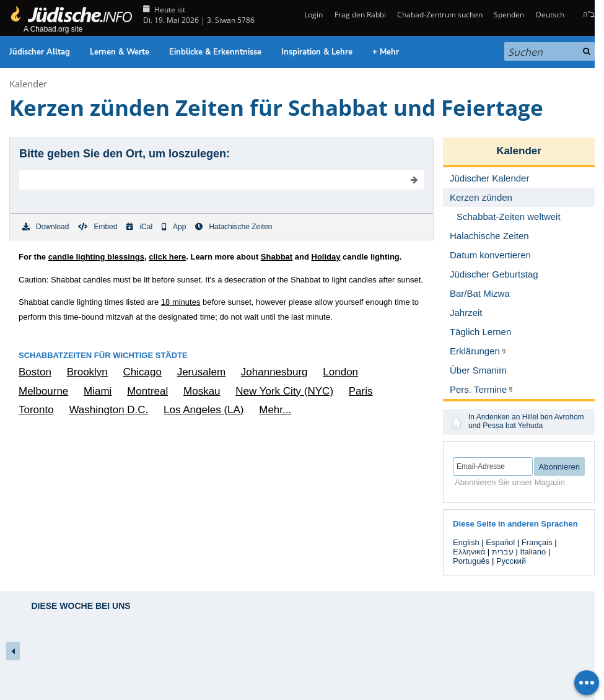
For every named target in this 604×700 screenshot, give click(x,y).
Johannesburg (274, 372)
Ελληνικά (469, 552)
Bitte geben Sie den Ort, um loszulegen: (125, 154)
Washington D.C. (108, 410)
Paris (361, 391)
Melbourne (43, 391)
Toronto (36, 410)
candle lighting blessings (96, 257)
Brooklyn (87, 372)
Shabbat (277, 257)
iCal (139, 227)
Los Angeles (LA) (204, 410)
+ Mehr (386, 52)
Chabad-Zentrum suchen (440, 15)
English (466, 542)
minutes (181, 302)
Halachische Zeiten (234, 227)
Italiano (533, 552)
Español (500, 542)
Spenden (509, 15)
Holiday (326, 257)
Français (537, 542)
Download (46, 227)
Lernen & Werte (120, 52)
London (340, 372)
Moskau (202, 391)
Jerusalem (201, 372)
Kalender (28, 84)
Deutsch (550, 15)
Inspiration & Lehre (317, 52)
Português (471, 561)
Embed (98, 227)
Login (313, 15)
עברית (503, 552)
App (174, 227)
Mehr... (275, 410)
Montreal (147, 391)
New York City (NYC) (284, 391)
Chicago (142, 372)
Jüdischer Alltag (40, 52)
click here (167, 257)
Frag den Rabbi (360, 15)
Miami (98, 391)
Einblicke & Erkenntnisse (215, 52)
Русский (511, 561)
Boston (35, 372)
